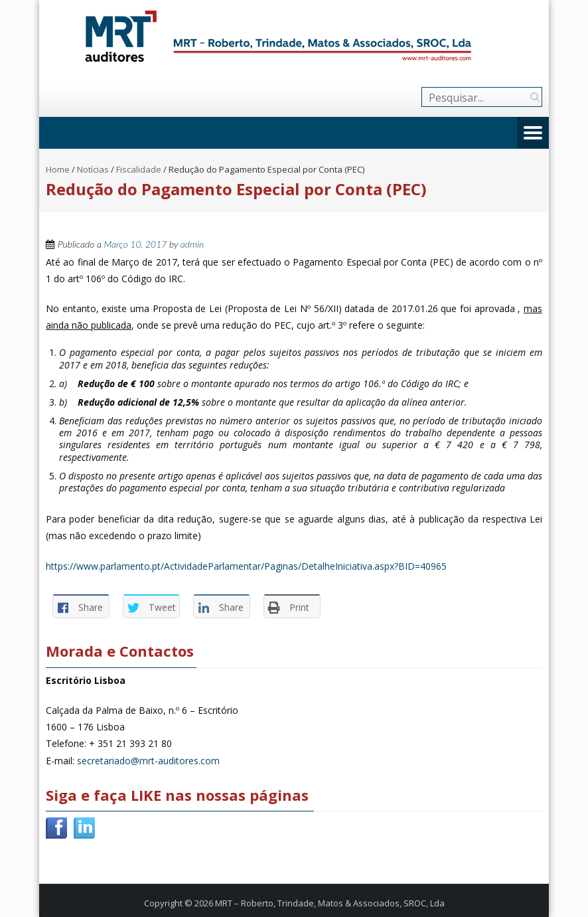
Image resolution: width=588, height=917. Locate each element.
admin (192, 244)
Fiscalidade (139, 169)
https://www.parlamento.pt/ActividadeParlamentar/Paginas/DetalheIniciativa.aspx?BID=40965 (246, 566)
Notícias (93, 169)
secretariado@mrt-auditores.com (148, 761)
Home (58, 169)
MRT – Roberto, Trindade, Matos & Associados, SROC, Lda (330, 903)
